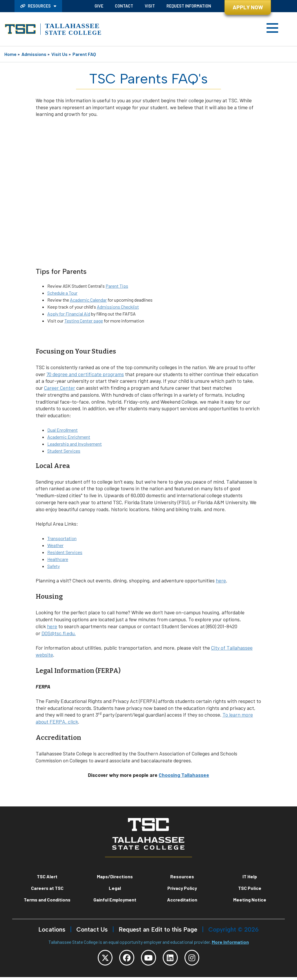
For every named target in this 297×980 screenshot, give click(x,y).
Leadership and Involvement (75, 444)
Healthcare (58, 559)
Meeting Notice (250, 900)
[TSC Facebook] (123, 959)
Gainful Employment (115, 900)
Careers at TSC (47, 888)
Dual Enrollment (63, 430)
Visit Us (59, 54)
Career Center (60, 388)
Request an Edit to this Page (158, 929)
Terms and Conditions (47, 900)
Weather (55, 545)
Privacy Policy (182, 888)
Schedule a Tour (62, 293)
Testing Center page (84, 321)
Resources (36, 6)
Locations (52, 929)
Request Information (189, 6)
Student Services (64, 451)
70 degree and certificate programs (85, 374)
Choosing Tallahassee (184, 775)
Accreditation (182, 900)
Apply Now (248, 7)
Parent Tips (117, 286)
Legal (115, 888)
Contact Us (92, 929)
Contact (124, 6)
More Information (230, 942)
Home (10, 54)
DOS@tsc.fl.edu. (59, 633)
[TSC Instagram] (199, 959)
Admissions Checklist (118, 307)
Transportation (62, 538)
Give (99, 6)
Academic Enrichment (69, 437)
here (221, 580)
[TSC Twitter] (98, 959)
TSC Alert (47, 876)
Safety (54, 566)
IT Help (250, 876)
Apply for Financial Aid (69, 314)
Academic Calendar (88, 300)
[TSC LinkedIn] (174, 959)
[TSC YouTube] (148, 959)
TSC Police (250, 888)
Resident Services (65, 552)
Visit (150, 6)
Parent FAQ (84, 54)
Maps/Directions (115, 876)
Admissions (34, 54)
